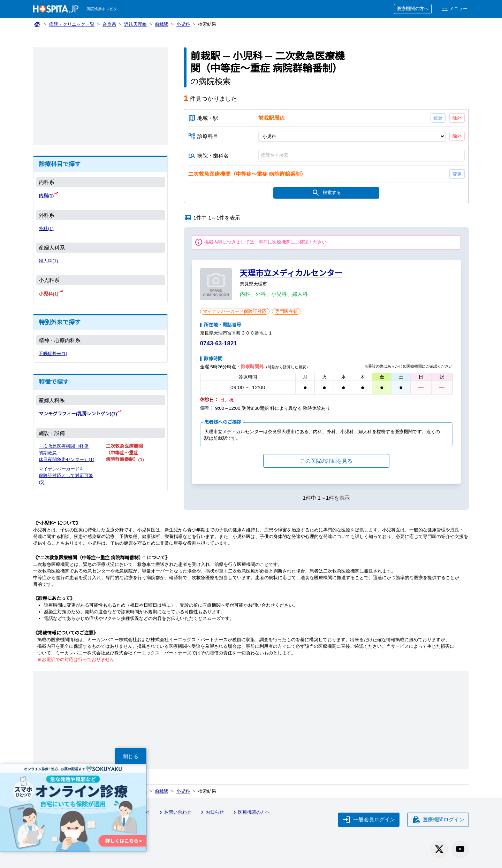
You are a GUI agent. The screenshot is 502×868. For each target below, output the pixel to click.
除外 (457, 118)
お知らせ (214, 813)
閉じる (131, 756)
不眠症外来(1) (53, 353)
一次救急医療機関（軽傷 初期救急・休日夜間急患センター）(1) (64, 455)
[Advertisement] (100, 96)
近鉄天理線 (137, 25)
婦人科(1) (48, 261)
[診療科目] (352, 137)
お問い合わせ (176, 813)
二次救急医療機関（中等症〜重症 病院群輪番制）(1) (125, 452)
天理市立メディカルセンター (291, 274)
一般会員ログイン (368, 820)
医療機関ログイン (438, 820)
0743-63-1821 (220, 344)
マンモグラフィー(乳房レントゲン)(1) (78, 413)
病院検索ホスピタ (102, 9)
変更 (438, 118)
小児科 (185, 25)
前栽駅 (163, 25)
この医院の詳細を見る (326, 462)
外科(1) (46, 228)
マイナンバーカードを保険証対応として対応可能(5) (66, 481)
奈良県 (110, 25)
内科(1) (47, 196)
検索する (326, 194)
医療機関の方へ (412, 9)
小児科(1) (49, 294)
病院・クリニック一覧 (72, 25)
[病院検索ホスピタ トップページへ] (56, 9)
